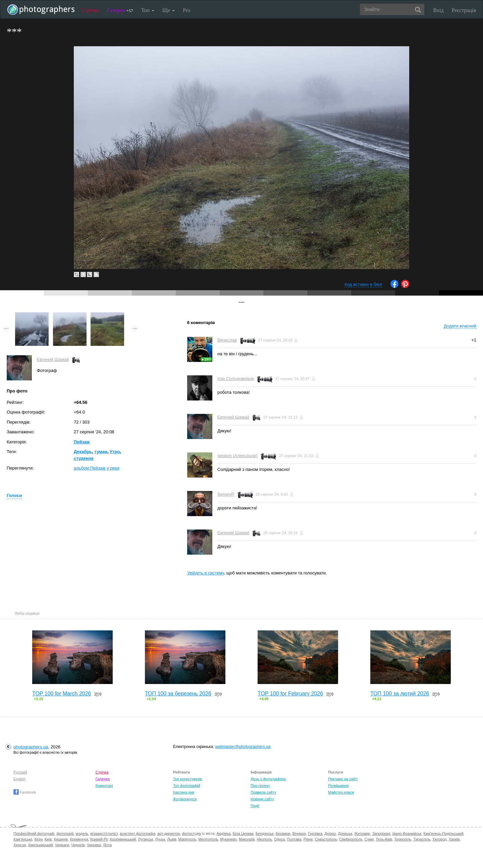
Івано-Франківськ (407, 833)
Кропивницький (123, 839)
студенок (84, 458)
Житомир (362, 833)
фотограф (65, 833)
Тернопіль (403, 839)
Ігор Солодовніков (236, 379)
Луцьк (160, 839)
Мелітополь (208, 839)
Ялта (108, 845)
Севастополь (326, 839)
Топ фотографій (187, 786)
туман (101, 452)
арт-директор (169, 833)
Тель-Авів (384, 839)
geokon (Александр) (237, 456)
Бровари (283, 833)
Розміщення (338, 786)
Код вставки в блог (363, 284)
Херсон (20, 845)
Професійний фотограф (34, 833)
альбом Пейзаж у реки (97, 468)
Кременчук (79, 839)
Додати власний (460, 326)
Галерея (120, 10)
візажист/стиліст (104, 833)
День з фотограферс (268, 779)
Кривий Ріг (99, 839)
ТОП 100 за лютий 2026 (400, 694)
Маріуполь (187, 839)
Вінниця (299, 833)
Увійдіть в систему (206, 573)
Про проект (260, 786)
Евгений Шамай (53, 359)
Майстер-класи (341, 792)
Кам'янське (23, 839)
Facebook (25, 792)
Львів (172, 839)
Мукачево (228, 839)
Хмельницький (41, 845)
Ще (169, 10)
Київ (48, 839)
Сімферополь (351, 839)
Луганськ (146, 839)
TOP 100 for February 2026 (290, 694)
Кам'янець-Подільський (443, 833)
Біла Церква (243, 833)
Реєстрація (464, 10)
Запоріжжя (381, 833)
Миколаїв (247, 839)
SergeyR (226, 494)
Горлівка (315, 833)
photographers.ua (31, 747)
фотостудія (192, 833)
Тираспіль (422, 839)
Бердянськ (265, 833)
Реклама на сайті (343, 779)
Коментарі (104, 786)
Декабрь (83, 452)
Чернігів (78, 845)
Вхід (439, 10)
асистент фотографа (138, 833)
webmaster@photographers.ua (243, 747)
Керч (39, 839)
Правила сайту (263, 792)
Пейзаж (82, 442)
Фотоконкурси (185, 799)
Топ (148, 10)
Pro (186, 10)
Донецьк (345, 833)
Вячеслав (227, 340)
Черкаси (62, 845)
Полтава (294, 839)
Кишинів (61, 839)
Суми (369, 839)
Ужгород (439, 839)
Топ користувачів (187, 779)
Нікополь (264, 839)
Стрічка (90, 10)
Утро (115, 452)
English (19, 779)
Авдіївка (224, 833)
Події (255, 806)
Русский (20, 772)
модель (82, 833)
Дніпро (330, 833)
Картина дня (184, 792)
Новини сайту (262, 799)
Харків (454, 839)
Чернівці (94, 845)
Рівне (308, 839)
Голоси (14, 495)
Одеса (279, 839)
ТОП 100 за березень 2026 (178, 694)
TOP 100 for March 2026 (62, 694)
